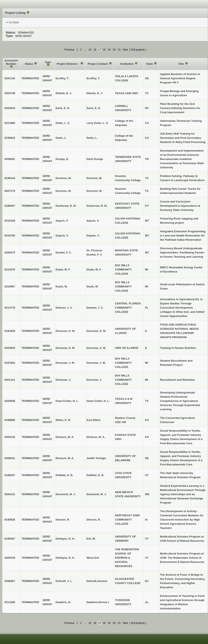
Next (126, 50)
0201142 (10, 78)
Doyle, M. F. (94, 269)
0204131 (10, 494)
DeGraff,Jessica (97, 581)
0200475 (10, 253)
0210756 (10, 236)
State (150, 64)
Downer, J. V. (95, 308)
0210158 (10, 221)
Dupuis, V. (93, 236)
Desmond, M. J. (97, 494)
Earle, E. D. (94, 108)
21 (119, 50)
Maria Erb (93, 558)
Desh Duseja (95, 159)
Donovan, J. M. (96, 363)
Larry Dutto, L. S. (98, 123)
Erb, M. (91, 539)
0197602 (10, 363)
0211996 (10, 123)
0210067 (10, 286)
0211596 (10, 602)
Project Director (67, 64)
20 (114, 50)
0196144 (10, 178)
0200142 (10, 437)
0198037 (10, 475)
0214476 (10, 269)
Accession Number (11, 62)
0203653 (10, 348)
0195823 (10, 138)
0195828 (10, 520)
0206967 (10, 581)
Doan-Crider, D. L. (98, 401)
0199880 (10, 420)
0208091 (10, 159)
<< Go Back (12, 22)
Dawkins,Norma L (98, 602)
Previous (69, 50)
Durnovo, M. (94, 178)
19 (109, 50)
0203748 (10, 93)
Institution (127, 64)
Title (182, 64)
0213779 (10, 308)
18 (104, 50)
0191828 (10, 331)
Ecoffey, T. (93, 78)
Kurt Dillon (93, 420)
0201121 (10, 380)
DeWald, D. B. (95, 475)
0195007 (10, 539)
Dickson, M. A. (96, 437)
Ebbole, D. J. (95, 93)
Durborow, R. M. (97, 206)
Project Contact (98, 64)
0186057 (10, 206)
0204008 (10, 401)
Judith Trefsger (96, 458)
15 (90, 50)
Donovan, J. (94, 380)
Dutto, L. (92, 138)
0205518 (10, 558)
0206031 (10, 458)
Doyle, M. (93, 286)
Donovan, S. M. (96, 331)
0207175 (10, 191)
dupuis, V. (93, 221)
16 (95, 50)
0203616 (10, 108)
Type (48, 62)
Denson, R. (94, 520)
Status (29, 64)
